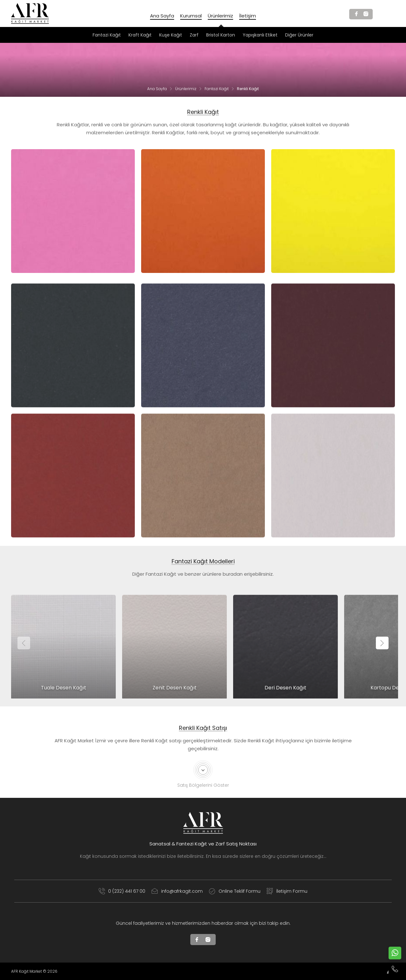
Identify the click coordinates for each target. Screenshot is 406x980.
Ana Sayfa (157, 89)
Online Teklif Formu (235, 891)
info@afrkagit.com (177, 891)
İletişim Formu (287, 891)
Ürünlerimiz (186, 89)
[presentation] (24, 643)
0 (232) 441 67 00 (122, 891)
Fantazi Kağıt (217, 89)
